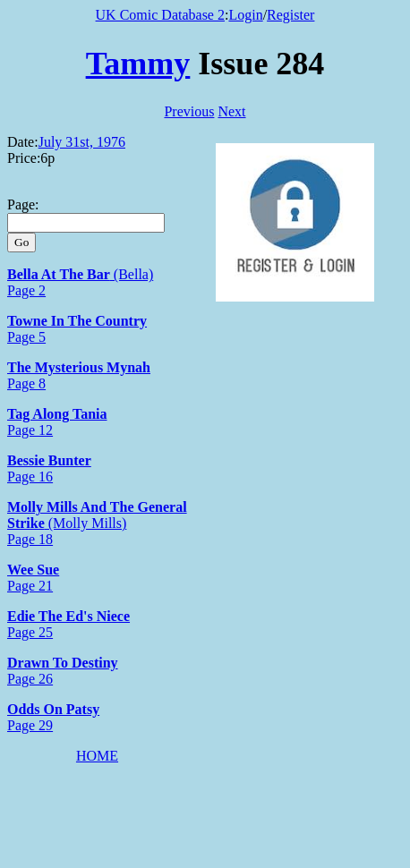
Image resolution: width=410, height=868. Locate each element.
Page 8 (26, 383)
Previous (189, 111)
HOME (97, 756)
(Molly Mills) (86, 523)
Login (245, 15)
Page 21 (30, 586)
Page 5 (26, 337)
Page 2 (26, 290)
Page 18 (30, 539)
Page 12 (30, 430)
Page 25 (30, 632)
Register (290, 15)
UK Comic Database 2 (160, 15)
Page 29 (30, 725)
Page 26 (30, 679)
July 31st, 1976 (82, 142)
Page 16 (30, 477)
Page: (23, 204)
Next (231, 111)
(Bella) (132, 274)
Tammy (138, 64)
